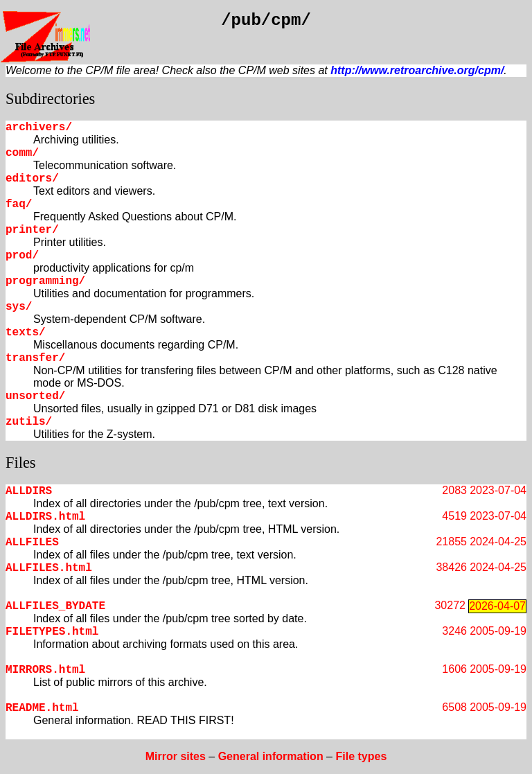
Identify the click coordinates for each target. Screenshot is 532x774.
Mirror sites (176, 756)
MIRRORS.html (45, 670)
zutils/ (29, 422)
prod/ (22, 256)
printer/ (32, 230)
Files (21, 463)
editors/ (32, 179)
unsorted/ (35, 396)
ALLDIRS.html (45, 517)
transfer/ (35, 358)
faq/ (19, 204)
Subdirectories (50, 99)
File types (361, 756)
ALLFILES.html (49, 568)
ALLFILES (32, 543)
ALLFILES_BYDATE (55, 606)
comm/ (22, 153)
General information (271, 756)
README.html (42, 708)
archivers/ (39, 127)
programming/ (45, 281)
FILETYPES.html (52, 632)
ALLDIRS (29, 491)
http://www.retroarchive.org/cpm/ (417, 70)
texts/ (26, 333)
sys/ (19, 307)
